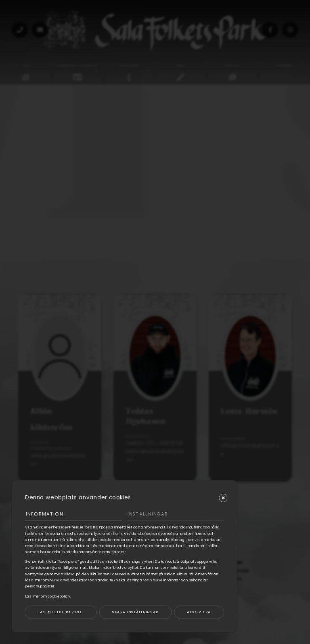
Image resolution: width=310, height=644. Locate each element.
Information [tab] (44, 514)
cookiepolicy (59, 596)
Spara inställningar (135, 612)
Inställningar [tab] (148, 514)
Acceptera (199, 612)
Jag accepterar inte (61, 612)
